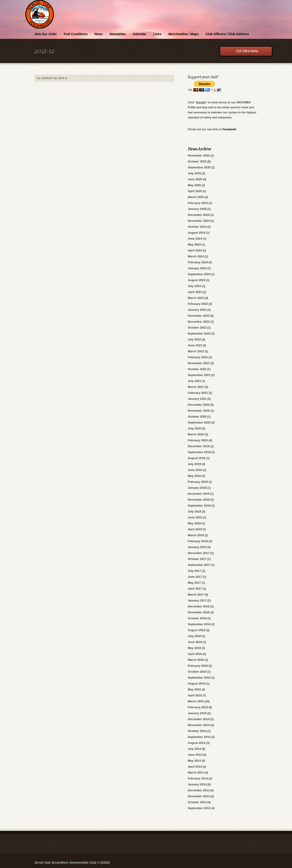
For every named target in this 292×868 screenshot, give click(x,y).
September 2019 (199, 452)
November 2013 (199, 796)
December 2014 (199, 719)
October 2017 (197, 559)
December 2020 (199, 405)
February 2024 (198, 262)
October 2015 (197, 672)
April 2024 (195, 250)
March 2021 (196, 387)
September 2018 (199, 506)
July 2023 (194, 286)
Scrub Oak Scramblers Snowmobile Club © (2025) (72, 863)
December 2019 (199, 446)
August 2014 (197, 743)
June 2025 (195, 179)
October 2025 (197, 161)
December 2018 (199, 494)
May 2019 (194, 476)
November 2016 (199, 612)
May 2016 (194, 648)
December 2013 (199, 790)
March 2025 (196, 197)
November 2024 (199, 221)
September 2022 (199, 333)
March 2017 (196, 595)
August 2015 (197, 684)
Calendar (139, 34)
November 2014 (199, 725)
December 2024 (199, 215)
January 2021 (197, 399)
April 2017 (195, 589)
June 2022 (195, 345)
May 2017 (194, 583)
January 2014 (197, 784)
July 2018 (194, 511)
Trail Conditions (76, 34)
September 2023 (199, 274)
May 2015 (194, 689)
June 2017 (195, 577)
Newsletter (118, 34)
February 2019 (198, 482)
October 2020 (197, 417)
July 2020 (194, 428)
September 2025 (199, 167)
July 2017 (194, 571)
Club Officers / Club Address (227, 34)
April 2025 (195, 191)
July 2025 (194, 173)
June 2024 (195, 239)
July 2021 (194, 381)
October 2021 (197, 369)
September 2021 (199, 375)
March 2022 (196, 351)
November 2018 (199, 500)
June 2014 (195, 755)
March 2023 (196, 298)
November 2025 (199, 156)
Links (157, 34)
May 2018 (194, 523)
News (99, 34)
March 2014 (196, 773)
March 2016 (196, 660)
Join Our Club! (46, 34)
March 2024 (196, 256)
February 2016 (198, 666)
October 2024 (197, 227)
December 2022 (199, 316)
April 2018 (195, 529)
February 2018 (198, 541)
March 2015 (196, 701)
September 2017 (199, 565)
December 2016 (199, 606)
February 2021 (198, 393)
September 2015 (199, 678)
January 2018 (197, 547)
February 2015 (198, 707)
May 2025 (194, 185)
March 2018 (196, 535)
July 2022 (194, 339)
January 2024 (197, 268)
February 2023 (198, 304)
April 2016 (195, 654)
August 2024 (197, 233)
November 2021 (199, 363)
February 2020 (198, 440)
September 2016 (199, 624)
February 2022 (198, 357)
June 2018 (195, 517)
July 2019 (194, 464)
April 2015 (195, 695)
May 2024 (194, 244)
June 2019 (195, 470)
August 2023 (197, 280)
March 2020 (196, 434)
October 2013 (197, 802)
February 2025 (198, 203)
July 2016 (194, 636)
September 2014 (199, 737)
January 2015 (197, 713)
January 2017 (197, 600)
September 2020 (199, 422)
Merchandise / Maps (184, 34)
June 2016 (195, 642)
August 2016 (197, 630)
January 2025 (197, 209)
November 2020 (199, 411)
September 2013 (199, 808)
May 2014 (194, 761)
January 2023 (197, 310)
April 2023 (195, 292)
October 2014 (197, 731)
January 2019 (197, 488)
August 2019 (197, 458)
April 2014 (195, 767)
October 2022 (197, 328)
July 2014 (194, 749)
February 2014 (198, 778)
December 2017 (199, 553)
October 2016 (197, 618)
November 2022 (199, 322)
